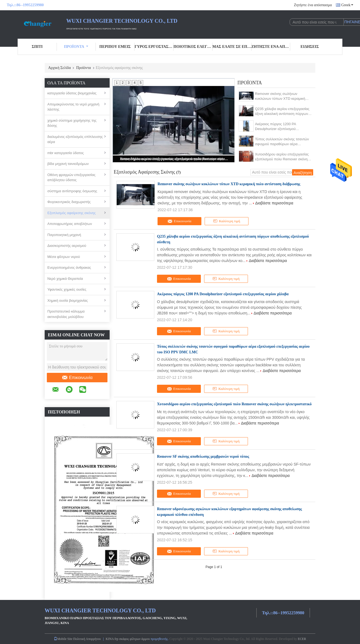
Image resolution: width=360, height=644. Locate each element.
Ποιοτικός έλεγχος (193, 47)
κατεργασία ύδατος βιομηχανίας (72, 93)
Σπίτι (37, 47)
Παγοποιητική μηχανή (64, 235)
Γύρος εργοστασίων (154, 47)
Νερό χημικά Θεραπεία (65, 279)
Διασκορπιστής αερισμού (67, 246)
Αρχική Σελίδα (59, 68)
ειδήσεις (310, 47)
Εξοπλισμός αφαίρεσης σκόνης (71, 213)
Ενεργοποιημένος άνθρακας (69, 268)
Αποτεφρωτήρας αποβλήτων (70, 224)
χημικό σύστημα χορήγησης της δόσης (72, 123)
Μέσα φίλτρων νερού (64, 257)
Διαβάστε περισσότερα (274, 203)
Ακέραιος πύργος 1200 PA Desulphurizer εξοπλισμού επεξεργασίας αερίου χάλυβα (277, 127)
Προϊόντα (76, 47)
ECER (302, 639)
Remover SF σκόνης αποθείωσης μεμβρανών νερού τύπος (203, 457)
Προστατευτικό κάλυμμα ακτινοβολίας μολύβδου (66, 314)
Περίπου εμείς (115, 47)
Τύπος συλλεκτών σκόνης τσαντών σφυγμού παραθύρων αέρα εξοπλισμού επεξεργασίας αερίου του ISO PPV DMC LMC (282, 142)
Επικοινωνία (77, 378)
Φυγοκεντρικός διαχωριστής (69, 202)
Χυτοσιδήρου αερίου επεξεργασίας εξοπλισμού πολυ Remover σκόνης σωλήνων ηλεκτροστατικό (174, 159)
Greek (347, 5)
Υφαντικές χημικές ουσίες (67, 289)
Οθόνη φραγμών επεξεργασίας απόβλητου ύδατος (71, 177)
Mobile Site (63, 639)
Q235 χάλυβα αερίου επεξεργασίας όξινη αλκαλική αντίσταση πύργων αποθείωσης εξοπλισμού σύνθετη (282, 112)
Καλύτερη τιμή (227, 221)
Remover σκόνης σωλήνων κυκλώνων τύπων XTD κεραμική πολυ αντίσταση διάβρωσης (280, 96)
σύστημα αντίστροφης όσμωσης (72, 191)
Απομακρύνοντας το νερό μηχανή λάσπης (73, 107)
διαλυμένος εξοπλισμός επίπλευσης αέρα (75, 139)
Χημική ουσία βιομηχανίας (68, 301)
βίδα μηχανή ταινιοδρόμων (68, 164)
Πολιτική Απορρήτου (87, 639)
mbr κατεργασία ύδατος (66, 153)
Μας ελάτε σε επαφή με (232, 47)
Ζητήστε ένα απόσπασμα (313, 5)
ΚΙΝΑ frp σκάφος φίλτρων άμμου (128, 639)
